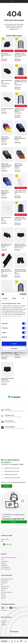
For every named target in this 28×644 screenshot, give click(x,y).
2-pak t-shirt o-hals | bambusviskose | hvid (20, 191)
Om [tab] (23, 298)
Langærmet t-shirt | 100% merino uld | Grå (20, 54)
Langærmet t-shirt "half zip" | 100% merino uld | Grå (21, 82)
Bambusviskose (5, 581)
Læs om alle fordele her (19, 482)
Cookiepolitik (4, 565)
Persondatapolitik (5, 567)
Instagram (4, 625)
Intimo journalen (5, 539)
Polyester (3, 594)
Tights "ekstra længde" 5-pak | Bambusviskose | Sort (21, 271)
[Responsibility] (18, 641)
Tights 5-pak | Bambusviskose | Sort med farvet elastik (6, 165)
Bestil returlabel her (6, 569)
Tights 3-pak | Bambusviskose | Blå (6, 54)
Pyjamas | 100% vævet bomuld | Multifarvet (7, 352)
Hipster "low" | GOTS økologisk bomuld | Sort (20, 245)
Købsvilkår (4, 563)
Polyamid (3, 598)
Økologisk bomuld (5, 587)
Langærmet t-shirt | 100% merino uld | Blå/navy (20, 110)
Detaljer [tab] (14, 298)
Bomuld (3, 590)
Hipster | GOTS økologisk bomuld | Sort (7, 379)
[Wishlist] (15, 641)
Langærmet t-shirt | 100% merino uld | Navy (20, 218)
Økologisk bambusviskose (7, 579)
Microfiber (4, 596)
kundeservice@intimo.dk (13, 519)
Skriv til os (14, 522)
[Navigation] (25, 641)
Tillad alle (14, 344)
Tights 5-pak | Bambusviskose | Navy (20, 138)
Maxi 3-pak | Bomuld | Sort (7, 81)
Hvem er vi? (4, 621)
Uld (2, 585)
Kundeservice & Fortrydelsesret (9, 558)
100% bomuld (4, 588)
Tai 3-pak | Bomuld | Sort (7, 109)
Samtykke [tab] (5, 298)
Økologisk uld (4, 583)
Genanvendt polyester (6, 592)
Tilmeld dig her (7, 486)
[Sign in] (12, 641)
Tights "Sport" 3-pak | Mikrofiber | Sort (6, 245)
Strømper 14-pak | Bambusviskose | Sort (6, 270)
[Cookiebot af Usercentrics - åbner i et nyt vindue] (20, 294)
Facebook (3, 623)
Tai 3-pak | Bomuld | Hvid (6, 218)
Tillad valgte (14, 349)
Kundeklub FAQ (5, 561)
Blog (2, 541)
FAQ (2, 560)
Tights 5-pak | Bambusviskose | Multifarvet (5, 138)
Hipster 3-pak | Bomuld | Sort (21, 352)
